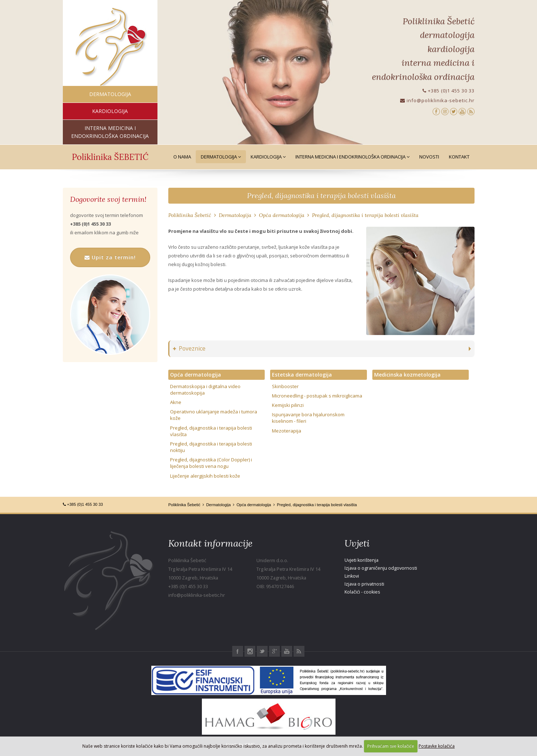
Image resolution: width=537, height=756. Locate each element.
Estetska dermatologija (302, 375)
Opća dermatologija (282, 215)
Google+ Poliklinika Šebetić (274, 651)
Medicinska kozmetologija (407, 375)
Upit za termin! (110, 257)
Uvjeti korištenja (361, 560)
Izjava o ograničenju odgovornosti (381, 568)
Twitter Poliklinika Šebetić (262, 651)
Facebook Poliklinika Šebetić (238, 651)
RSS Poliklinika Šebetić (299, 651)
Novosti (429, 157)
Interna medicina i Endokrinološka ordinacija (352, 157)
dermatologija (110, 94)
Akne (176, 402)
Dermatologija (221, 157)
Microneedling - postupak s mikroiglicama (317, 396)
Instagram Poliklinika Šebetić (250, 651)
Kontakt (459, 157)
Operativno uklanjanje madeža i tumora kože (214, 415)
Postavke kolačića (437, 746)
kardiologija (110, 111)
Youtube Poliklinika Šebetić (287, 651)
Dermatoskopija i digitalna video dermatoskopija (205, 390)
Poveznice (189, 349)
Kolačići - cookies (362, 592)
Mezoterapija (287, 431)
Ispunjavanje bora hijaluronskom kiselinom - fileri (308, 418)
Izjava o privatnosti (364, 584)
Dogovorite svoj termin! (108, 199)
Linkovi (352, 576)
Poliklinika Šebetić (190, 215)
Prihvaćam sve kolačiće (391, 746)
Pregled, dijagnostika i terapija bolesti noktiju (211, 447)
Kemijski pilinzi (288, 405)
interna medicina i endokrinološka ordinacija (110, 132)
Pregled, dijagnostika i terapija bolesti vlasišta (321, 195)
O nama (182, 157)
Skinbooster (285, 386)
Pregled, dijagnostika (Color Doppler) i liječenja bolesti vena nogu (211, 463)
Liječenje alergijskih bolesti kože (205, 476)
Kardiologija (268, 157)
